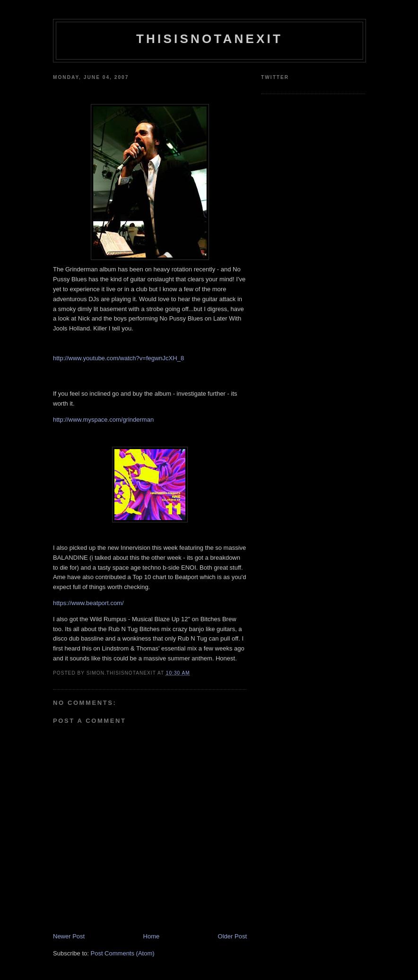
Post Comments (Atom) (123, 953)
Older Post (232, 936)
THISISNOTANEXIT (209, 39)
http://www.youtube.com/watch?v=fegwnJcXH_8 (118, 358)
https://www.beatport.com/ (88, 603)
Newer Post (69, 936)
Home (152, 936)
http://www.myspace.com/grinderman (103, 420)
